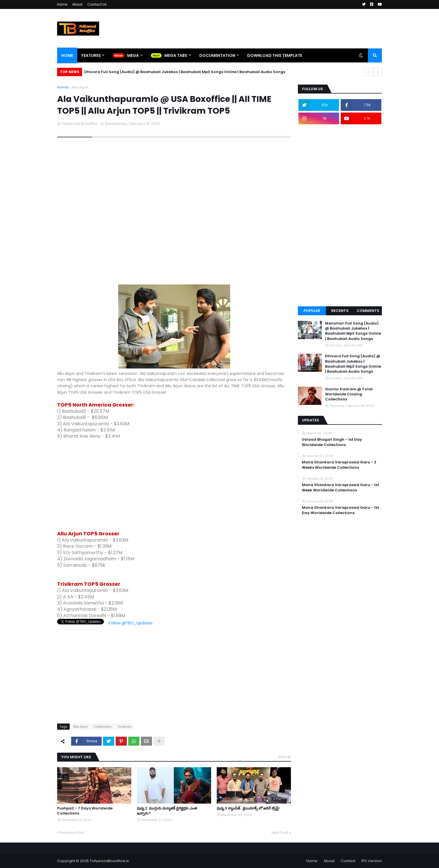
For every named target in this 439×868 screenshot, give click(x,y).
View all (284, 757)
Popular (312, 311)
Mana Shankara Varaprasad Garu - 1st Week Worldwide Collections (340, 487)
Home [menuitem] (67, 55)
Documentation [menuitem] (217, 55)
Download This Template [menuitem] (275, 55)
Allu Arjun (80, 87)
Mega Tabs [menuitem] (176, 55)
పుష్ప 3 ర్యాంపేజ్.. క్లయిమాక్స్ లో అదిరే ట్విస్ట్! (248, 808)
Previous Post (72, 833)
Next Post (280, 833)
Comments (368, 311)
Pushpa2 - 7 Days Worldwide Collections (85, 811)
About (77, 4)
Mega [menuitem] (133, 55)
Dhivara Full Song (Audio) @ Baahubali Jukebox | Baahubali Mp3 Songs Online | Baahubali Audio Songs (185, 72)
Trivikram (124, 727)
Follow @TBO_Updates (131, 623)
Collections (102, 727)
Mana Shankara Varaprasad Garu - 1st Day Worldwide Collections (340, 510)
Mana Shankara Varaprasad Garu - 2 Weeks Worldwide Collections (339, 465)
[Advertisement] (174, 485)
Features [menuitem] (91, 55)
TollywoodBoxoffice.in (109, 861)
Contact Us (97, 4)
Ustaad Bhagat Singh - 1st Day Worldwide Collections (332, 442)
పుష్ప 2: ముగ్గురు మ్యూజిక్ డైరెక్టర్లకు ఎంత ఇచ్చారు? (167, 811)
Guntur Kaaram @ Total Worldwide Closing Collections (349, 394)
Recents (340, 311)
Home (62, 4)
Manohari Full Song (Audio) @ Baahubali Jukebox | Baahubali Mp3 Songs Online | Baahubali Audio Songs (353, 331)
